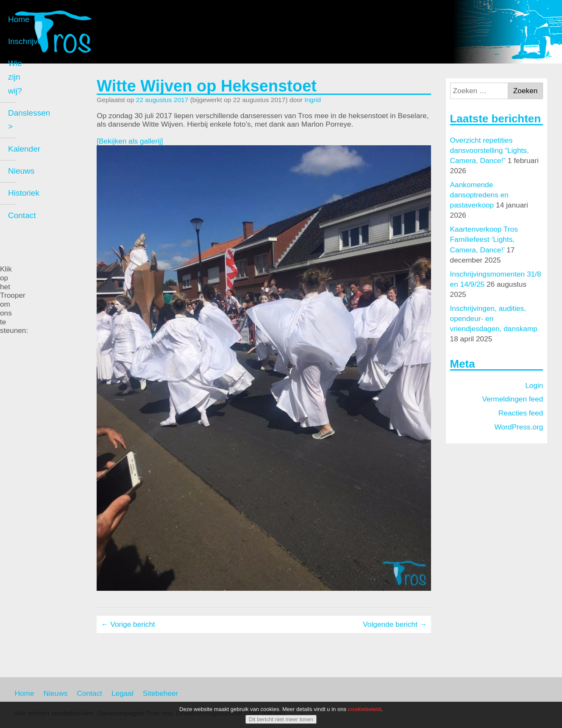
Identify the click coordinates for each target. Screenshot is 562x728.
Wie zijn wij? (45, 133)
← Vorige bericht (128, 624)
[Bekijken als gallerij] (130, 141)
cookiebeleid (365, 709)
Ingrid (313, 100)
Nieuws (36, 200)
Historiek (39, 222)
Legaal (122, 693)
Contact (37, 244)
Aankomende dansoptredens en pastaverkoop (479, 195)
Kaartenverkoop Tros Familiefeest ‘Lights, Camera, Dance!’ (484, 239)
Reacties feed (521, 413)
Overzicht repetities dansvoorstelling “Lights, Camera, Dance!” (490, 150)
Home (34, 89)
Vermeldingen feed (512, 399)
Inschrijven (42, 111)
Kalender (39, 177)
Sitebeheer (161, 693)
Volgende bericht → (395, 624)
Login (534, 385)
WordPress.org (519, 427)
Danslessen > (47, 155)
